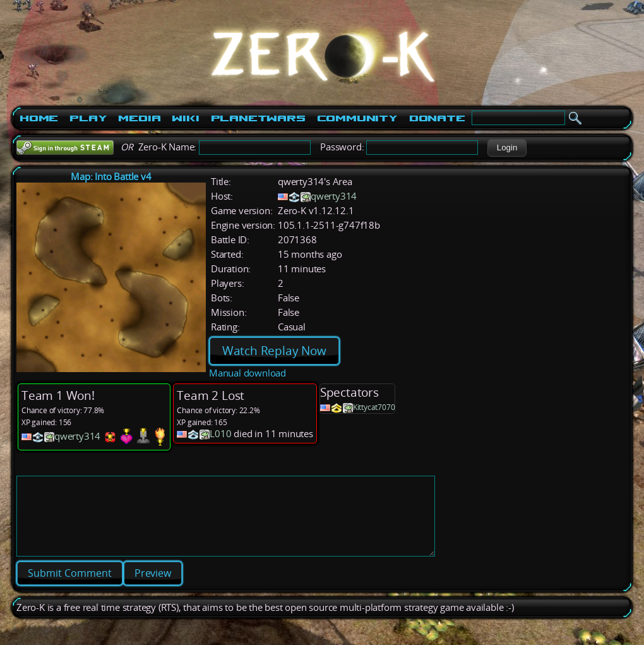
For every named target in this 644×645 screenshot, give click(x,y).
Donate (437, 118)
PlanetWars (258, 118)
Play (88, 118)
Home (39, 118)
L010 (220, 434)
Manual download (247, 373)
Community (357, 118)
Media (139, 118)
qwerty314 (334, 196)
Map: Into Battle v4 (111, 177)
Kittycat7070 (374, 407)
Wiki (185, 118)
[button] (507, 148)
